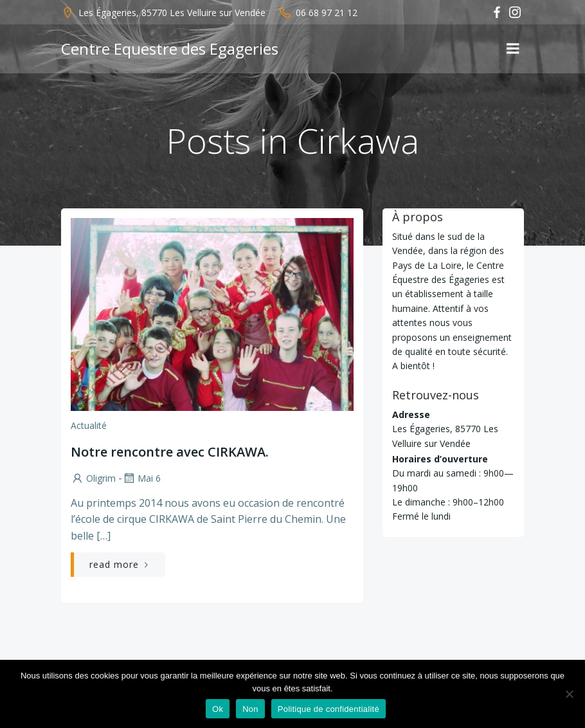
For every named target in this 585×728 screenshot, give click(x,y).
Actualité (89, 425)
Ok (218, 709)
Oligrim (93, 478)
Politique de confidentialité (328, 709)
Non (250, 709)
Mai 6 (141, 478)
